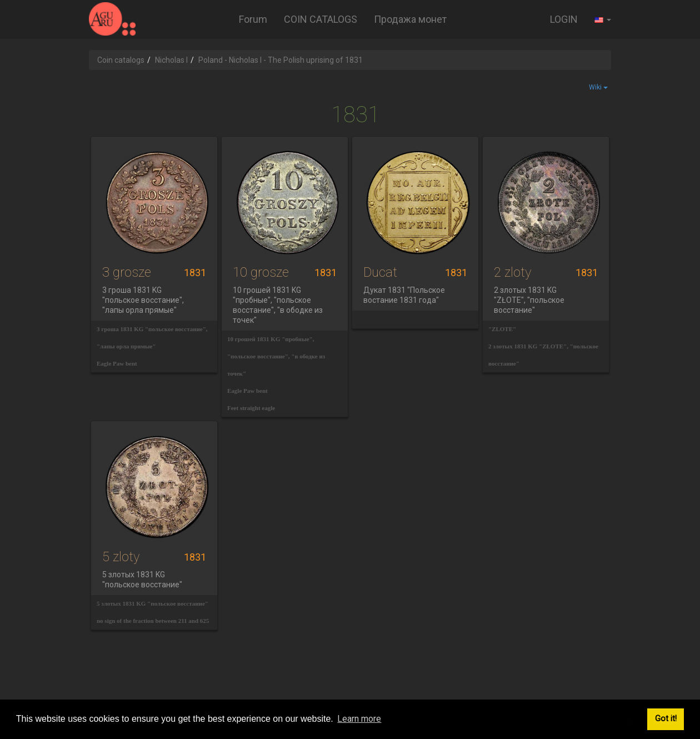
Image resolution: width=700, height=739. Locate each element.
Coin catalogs (121, 60)
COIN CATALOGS (321, 19)
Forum (253, 19)
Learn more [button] (359, 719)
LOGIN (564, 19)
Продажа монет (410, 19)
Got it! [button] (666, 719)
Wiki (598, 87)
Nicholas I (171, 60)
